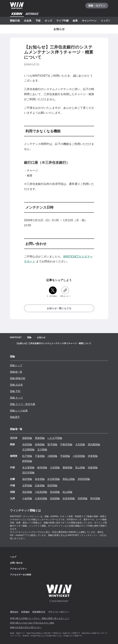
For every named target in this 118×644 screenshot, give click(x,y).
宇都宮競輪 (66, 444)
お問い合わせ (16, 563)
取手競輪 (52, 444)
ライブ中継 (62, 21)
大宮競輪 (80, 444)
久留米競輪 (41, 498)
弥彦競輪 (27, 444)
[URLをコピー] (65, 292)
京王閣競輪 (28, 450)
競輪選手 (15, 417)
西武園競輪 (94, 444)
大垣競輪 (55, 468)
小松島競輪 (41, 492)
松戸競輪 (27, 456)
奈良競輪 (40, 479)
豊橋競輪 (68, 468)
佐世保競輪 (69, 498)
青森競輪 (40, 438)
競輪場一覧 (16, 372)
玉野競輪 (27, 485)
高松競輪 (27, 492)
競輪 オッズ (16, 398)
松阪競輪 (93, 468)
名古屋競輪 (28, 468)
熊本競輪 (95, 498)
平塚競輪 (65, 456)
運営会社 (14, 612)
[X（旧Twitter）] (53, 292)
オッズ (48, 21)
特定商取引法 (39, 612)
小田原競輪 (79, 456)
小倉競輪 (27, 498)
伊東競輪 (93, 456)
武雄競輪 (55, 498)
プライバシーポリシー (58, 612)
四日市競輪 (28, 473)
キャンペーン (89, 21)
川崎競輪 (52, 456)
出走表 (28, 21)
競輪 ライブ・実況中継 (23, 404)
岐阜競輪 (42, 468)
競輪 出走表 (16, 385)
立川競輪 (42, 450)
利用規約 (25, 612)
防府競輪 (52, 485)
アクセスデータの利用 (21, 575)
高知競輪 (55, 492)
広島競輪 (40, 485)
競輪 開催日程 (18, 378)
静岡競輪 (27, 461)
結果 (75, 21)
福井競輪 (27, 479)
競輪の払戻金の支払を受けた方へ (26, 627)
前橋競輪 (40, 444)
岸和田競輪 (84, 479)
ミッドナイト (108, 21)
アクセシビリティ (18, 569)
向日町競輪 (54, 479)
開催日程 (15, 21)
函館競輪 (27, 438)
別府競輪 (83, 498)
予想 (38, 21)
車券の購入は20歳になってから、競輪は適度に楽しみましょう (40, 618)
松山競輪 (68, 492)
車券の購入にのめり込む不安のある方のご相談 (32, 623)
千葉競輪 (40, 456)
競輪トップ (16, 365)
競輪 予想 (15, 391)
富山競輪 (80, 468)
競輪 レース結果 (19, 411)
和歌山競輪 (69, 479)
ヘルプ (13, 557)
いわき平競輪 (55, 438)
